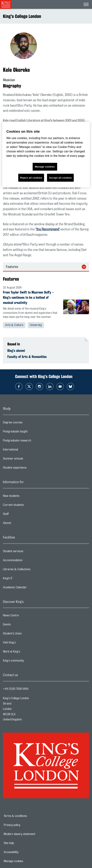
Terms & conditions (28, 816)
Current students (28, 506)
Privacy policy (25, 825)
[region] (46, 155)
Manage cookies (26, 861)
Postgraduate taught (30, 432)
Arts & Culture (14, 325)
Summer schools (28, 460)
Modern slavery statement (32, 834)
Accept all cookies (60, 178)
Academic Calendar (29, 588)
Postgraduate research (32, 441)
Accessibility (24, 852)
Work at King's (26, 653)
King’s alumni (16, 351)
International (25, 451)
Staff (20, 515)
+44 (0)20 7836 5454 (16, 689)
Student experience (29, 469)
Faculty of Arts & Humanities (27, 357)
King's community (28, 662)
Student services (28, 552)
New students (26, 497)
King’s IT (22, 579)
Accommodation (27, 561)
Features (12, 267)
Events (21, 625)
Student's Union (27, 634)
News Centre (26, 616)
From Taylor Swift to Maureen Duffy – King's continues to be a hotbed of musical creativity (28, 297)
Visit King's (24, 643)
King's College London (22, 16)
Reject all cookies (31, 178)
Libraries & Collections (31, 570)
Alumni (22, 524)
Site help (22, 843)
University (36, 325)
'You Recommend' (47, 229)
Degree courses (27, 423)
